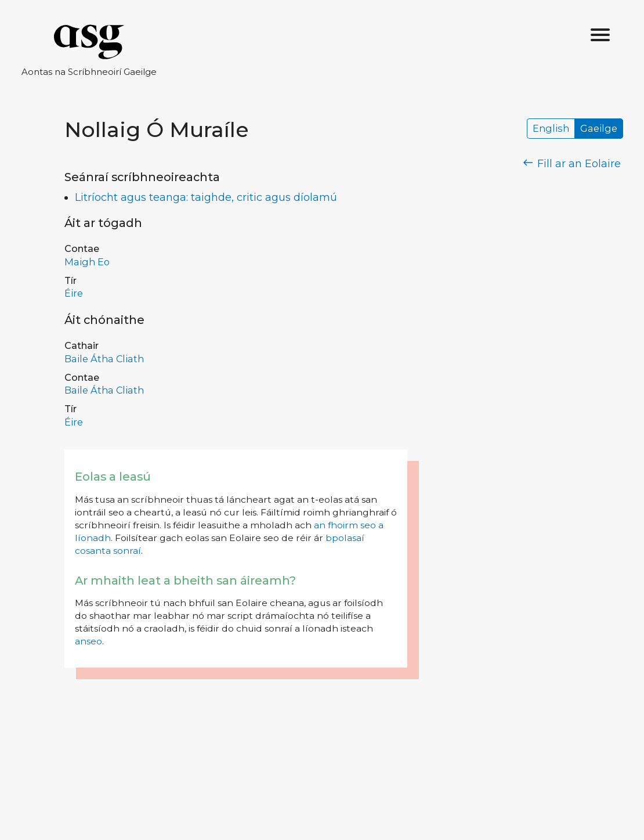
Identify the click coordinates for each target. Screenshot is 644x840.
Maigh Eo (87, 262)
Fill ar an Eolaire (572, 164)
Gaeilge (599, 129)
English (551, 129)
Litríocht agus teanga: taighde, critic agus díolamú (206, 197)
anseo (88, 641)
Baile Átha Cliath (104, 359)
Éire (74, 293)
